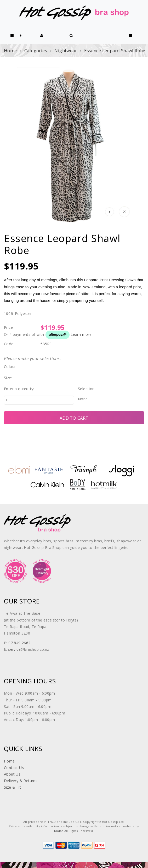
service (14, 649)
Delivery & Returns (21, 781)
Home (10, 51)
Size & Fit (12, 787)
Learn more (81, 334)
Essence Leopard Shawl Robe (115, 51)
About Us (12, 774)
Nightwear (66, 51)
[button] (12, 36)
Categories (36, 51)
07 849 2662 (19, 643)
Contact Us (14, 768)
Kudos (59, 831)
